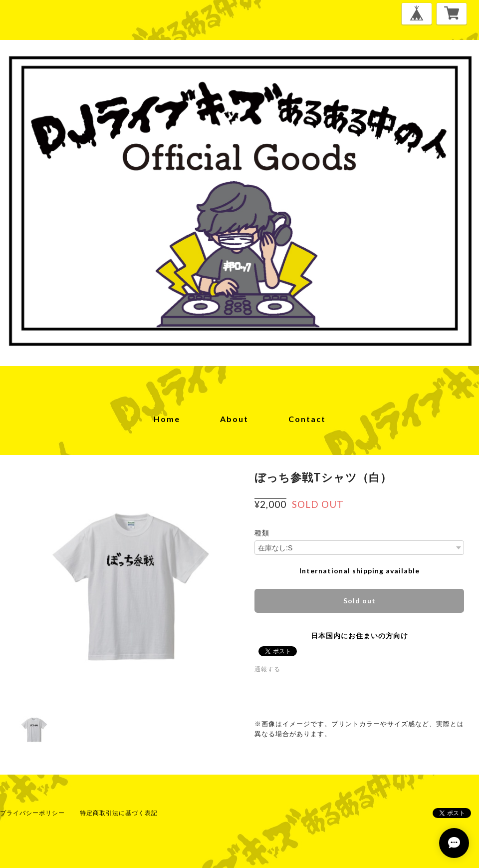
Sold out (359, 601)
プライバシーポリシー (32, 813)
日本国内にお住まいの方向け (359, 636)
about (234, 419)
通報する (267, 669)
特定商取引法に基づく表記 (119, 813)
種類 (262, 533)
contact (307, 419)
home (167, 419)
